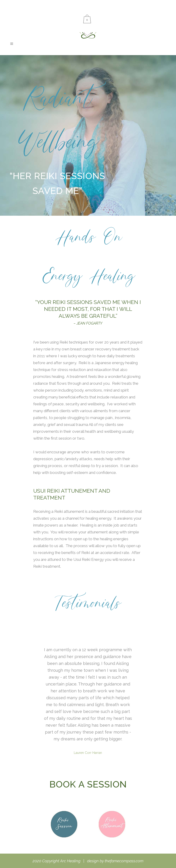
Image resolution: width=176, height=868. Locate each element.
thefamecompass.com (124, 861)
